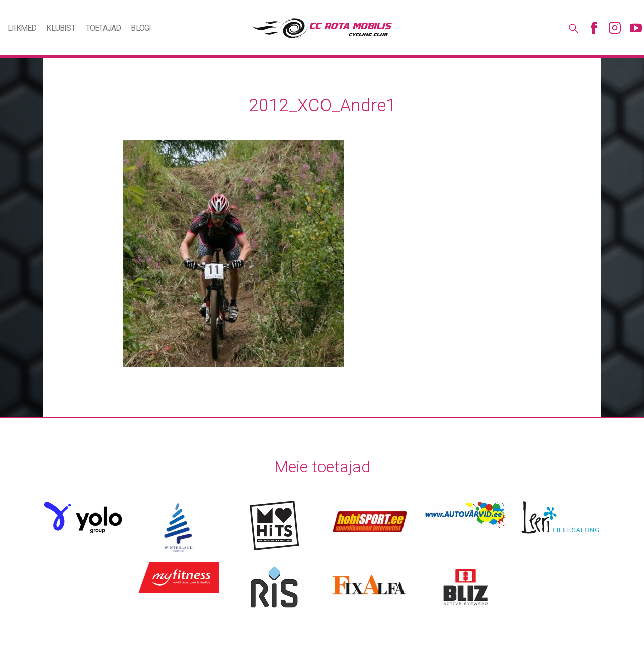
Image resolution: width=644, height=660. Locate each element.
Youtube (636, 28)
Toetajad (103, 28)
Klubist (61, 28)
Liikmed (22, 28)
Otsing (573, 28)
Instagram (615, 28)
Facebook (594, 28)
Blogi (141, 28)
